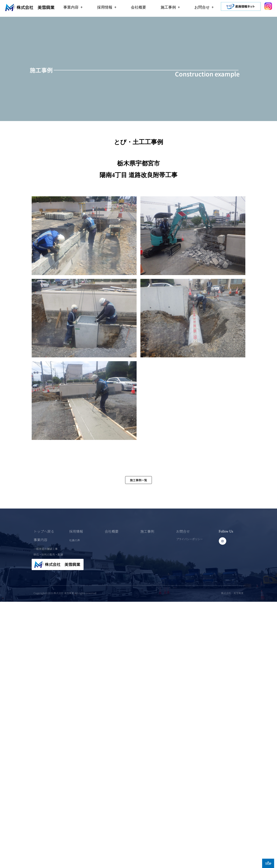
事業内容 (73, 7)
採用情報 (107, 7)
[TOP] (268, 862)
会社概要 (138, 7)
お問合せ (204, 7)
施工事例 (170, 7)
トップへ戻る (44, 531)
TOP (268, 864)
